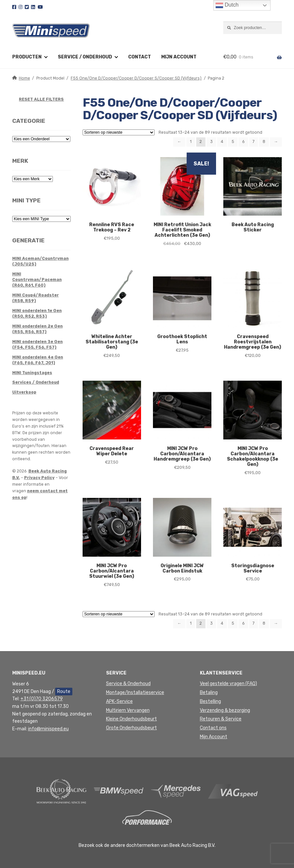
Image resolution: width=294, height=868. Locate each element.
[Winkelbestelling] (119, 132)
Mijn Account (214, 737)
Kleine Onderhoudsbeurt (131, 719)
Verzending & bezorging (225, 710)
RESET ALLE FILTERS (41, 99)
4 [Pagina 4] (222, 142)
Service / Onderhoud (85, 57)
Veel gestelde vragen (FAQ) (228, 684)
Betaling (209, 693)
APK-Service (119, 701)
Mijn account (179, 57)
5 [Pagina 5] (233, 142)
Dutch (227, 5)
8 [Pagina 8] (264, 142)
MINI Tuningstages (32, 373)
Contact (140, 57)
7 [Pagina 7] (253, 142)
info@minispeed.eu (48, 729)
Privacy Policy (39, 478)
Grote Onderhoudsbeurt (131, 728)
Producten (27, 57)
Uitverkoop (24, 392)
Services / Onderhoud (36, 382)
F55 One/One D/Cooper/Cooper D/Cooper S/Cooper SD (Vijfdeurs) (136, 78)
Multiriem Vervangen (128, 710)
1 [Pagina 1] (191, 142)
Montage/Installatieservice (135, 693)
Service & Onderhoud (128, 684)
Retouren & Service (221, 719)
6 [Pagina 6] (243, 142)
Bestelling (210, 701)
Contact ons (213, 728)
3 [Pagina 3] (211, 142)
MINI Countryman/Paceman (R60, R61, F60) (37, 280)
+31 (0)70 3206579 (42, 699)
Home (24, 78)
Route (64, 692)
